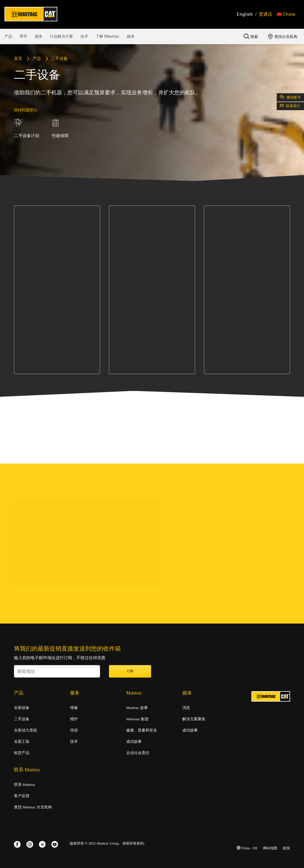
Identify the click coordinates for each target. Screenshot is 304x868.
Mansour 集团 (137, 719)
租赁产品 (22, 753)
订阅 (130, 671)
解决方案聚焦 (194, 719)
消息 (186, 708)
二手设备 (22, 719)
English (245, 14)
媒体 (131, 36)
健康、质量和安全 (142, 730)
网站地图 (270, 848)
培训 (74, 730)
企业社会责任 (138, 753)
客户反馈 (22, 796)
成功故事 (134, 742)
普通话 (266, 14)
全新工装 (22, 742)
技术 (84, 36)
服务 (39, 36)
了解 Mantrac (107, 36)
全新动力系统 (26, 730)
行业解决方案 (61, 36)
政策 (286, 848)
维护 (74, 719)
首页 (18, 59)
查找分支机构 (283, 36)
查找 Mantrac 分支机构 (33, 807)
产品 (8, 36)
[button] (286, 14)
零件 (23, 36)
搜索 (251, 36)
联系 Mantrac (25, 785)
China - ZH (247, 848)
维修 (74, 708)
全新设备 (22, 708)
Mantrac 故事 (137, 708)
